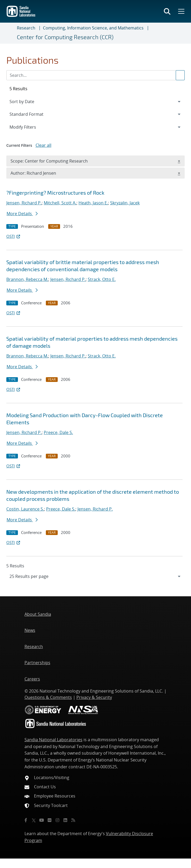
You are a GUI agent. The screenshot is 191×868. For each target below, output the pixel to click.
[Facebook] (26, 820)
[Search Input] (95, 75)
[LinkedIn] (65, 820)
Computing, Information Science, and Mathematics (93, 28)
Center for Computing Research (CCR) (65, 37)
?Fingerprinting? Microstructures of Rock (55, 193)
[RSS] (73, 820)
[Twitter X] (34, 820)
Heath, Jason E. (93, 203)
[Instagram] (57, 820)
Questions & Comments (48, 697)
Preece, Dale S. (58, 432)
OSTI (14, 236)
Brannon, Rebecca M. (27, 279)
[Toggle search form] (167, 11)
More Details (22, 214)
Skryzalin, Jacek (125, 203)
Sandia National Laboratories (53, 740)
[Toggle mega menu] (181, 11)
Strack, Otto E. (102, 279)
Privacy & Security (94, 697)
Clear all (43, 145)
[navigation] (95, 576)
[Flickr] (50, 820)
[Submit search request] (180, 75)
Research (26, 28)
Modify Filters (30, 127)
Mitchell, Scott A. (60, 203)
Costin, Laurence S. (25, 509)
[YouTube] (42, 820)
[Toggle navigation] (11, 33)
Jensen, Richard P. (24, 203)
